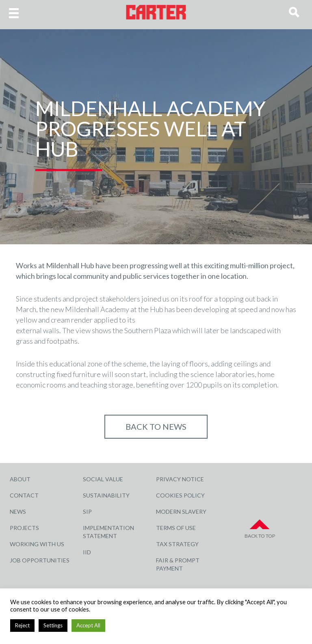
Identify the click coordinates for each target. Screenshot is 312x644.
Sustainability (106, 495)
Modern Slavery (181, 512)
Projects (24, 528)
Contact (24, 495)
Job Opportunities (40, 560)
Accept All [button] (88, 625)
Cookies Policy (180, 495)
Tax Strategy (177, 544)
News (18, 512)
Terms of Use (176, 528)
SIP (87, 512)
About (20, 479)
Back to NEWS (156, 426)
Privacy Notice (180, 479)
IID (87, 552)
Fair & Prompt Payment (178, 564)
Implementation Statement (108, 532)
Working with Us (37, 544)
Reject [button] (22, 625)
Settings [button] (53, 625)
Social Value (103, 479)
